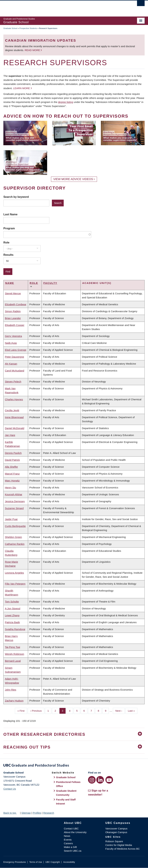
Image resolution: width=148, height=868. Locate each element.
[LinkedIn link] (100, 780)
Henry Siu (10, 487)
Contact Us (10, 789)
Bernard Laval (13, 661)
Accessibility (69, 862)
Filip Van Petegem (15, 584)
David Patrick (12, 460)
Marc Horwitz (12, 481)
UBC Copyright (53, 862)
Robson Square (114, 841)
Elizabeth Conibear (16, 304)
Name (10, 283)
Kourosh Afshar (14, 494)
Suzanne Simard (14, 508)
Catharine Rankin (15, 544)
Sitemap (26, 813)
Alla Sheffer (11, 467)
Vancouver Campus (116, 828)
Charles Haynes (14, 399)
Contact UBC (71, 828)
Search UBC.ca (73, 851)
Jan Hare (10, 435)
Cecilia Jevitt (12, 410)
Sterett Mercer (13, 293)
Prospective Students (28, 28)
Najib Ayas (11, 343)
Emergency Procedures (15, 862)
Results (8, 255)
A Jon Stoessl (13, 608)
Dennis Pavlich (13, 453)
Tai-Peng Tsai (13, 647)
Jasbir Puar (11, 519)
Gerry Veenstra (13, 336)
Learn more (22, 88)
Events (68, 840)
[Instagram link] (92, 780)
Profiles (37, 813)
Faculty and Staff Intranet (66, 802)
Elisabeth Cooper (15, 325)
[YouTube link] (109, 780)
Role (6, 242)
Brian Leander (13, 318)
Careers (68, 843)
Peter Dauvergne (14, 357)
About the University (75, 832)
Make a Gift (70, 847)
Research (49, 813)
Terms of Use (36, 862)
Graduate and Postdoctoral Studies (74, 766)
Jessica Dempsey (15, 501)
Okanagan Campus (116, 832)
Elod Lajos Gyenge (16, 350)
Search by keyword (16, 197)
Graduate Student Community (66, 793)
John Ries (11, 690)
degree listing (66, 102)
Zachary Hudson (14, 701)
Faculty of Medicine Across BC (123, 849)
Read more (33, 50)
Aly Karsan (11, 364)
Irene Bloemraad (14, 417)
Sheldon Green (13, 537)
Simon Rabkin (13, 311)
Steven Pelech (13, 382)
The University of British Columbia (63, 7)
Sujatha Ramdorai (15, 629)
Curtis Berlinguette (15, 526)
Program (9, 228)
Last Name (10, 214)
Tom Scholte (12, 602)
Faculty (50, 283)
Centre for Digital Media (119, 845)
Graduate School (10, 28)
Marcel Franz (12, 474)
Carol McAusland (15, 371)
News (67, 836)
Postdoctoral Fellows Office (68, 784)
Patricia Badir (12, 622)
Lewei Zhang (12, 615)
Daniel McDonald (15, 428)
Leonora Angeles (14, 573)
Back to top (11, 813)
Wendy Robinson (15, 654)
